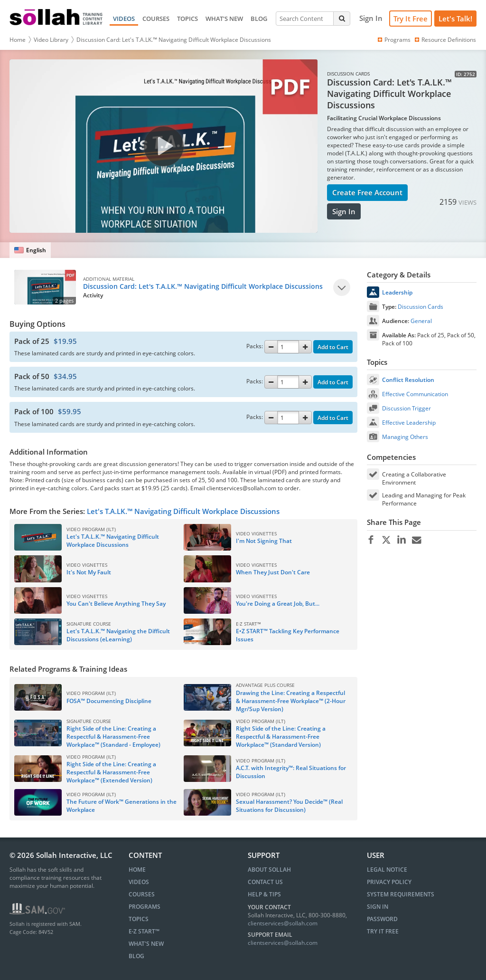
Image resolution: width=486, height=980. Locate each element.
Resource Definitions (445, 40)
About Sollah (269, 870)
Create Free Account (367, 192)
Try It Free (411, 19)
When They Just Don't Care (273, 572)
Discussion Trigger (407, 408)
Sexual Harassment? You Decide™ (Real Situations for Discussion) (289, 806)
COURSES (156, 19)
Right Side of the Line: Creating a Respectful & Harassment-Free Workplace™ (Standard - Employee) (113, 737)
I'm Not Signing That (264, 541)
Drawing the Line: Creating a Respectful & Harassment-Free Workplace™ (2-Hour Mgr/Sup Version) (291, 701)
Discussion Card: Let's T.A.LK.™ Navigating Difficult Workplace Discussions (174, 40)
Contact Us (265, 882)
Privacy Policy (389, 882)
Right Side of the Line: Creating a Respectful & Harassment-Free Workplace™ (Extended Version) (111, 772)
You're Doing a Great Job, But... (278, 604)
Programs (393, 40)
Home (18, 40)
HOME (137, 870)
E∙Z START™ (144, 931)
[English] (30, 250)
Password (382, 919)
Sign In (344, 211)
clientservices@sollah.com (283, 923)
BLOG (259, 19)
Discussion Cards (421, 307)
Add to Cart (333, 347)
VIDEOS (124, 19)
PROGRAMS (145, 907)
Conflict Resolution (408, 380)
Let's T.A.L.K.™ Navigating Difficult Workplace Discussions (113, 541)
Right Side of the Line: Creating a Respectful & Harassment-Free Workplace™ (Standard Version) (281, 737)
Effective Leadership (409, 423)
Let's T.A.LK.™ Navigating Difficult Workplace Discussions (183, 511)
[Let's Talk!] (455, 19)
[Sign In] (371, 18)
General (421, 321)
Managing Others (405, 437)
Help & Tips (264, 894)
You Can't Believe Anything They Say (116, 604)
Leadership (397, 292)
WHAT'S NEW (224, 19)
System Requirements (401, 894)
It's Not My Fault (89, 572)
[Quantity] (288, 347)
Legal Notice (387, 870)
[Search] (342, 19)
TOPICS (187, 19)
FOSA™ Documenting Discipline (109, 701)
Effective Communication (415, 394)
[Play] (342, 287)
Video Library (51, 40)
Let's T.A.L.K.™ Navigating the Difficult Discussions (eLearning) (118, 635)
